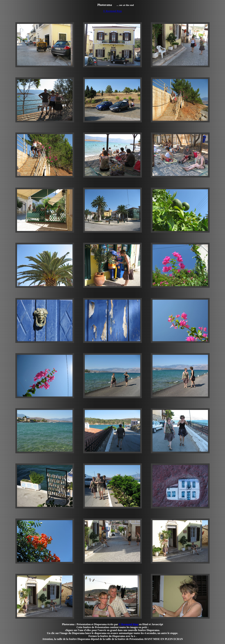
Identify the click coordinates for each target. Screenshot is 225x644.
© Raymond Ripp (113, 11)
